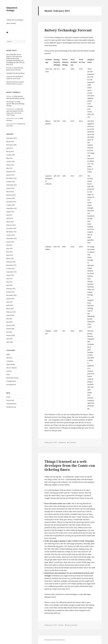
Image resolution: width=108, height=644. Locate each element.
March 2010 (10, 309)
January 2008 (11, 335)
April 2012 (10, 255)
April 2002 (10, 342)
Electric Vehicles (12, 368)
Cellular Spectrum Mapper (15, 20)
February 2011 (11, 289)
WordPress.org (11, 407)
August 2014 (10, 188)
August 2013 (10, 212)
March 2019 (10, 152)
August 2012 (10, 242)
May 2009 (9, 322)
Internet (9, 371)
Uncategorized (11, 385)
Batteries (9, 358)
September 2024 (12, 138)
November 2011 (11, 265)
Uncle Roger (10, 102)
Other (8, 374)
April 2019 (10, 148)
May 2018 (9, 158)
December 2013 (11, 202)
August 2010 (10, 299)
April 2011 (10, 285)
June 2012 (9, 248)
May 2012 (9, 252)
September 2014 (12, 185)
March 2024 (10, 141)
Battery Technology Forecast (68, 30)
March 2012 (10, 258)
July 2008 (9, 332)
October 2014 (11, 182)
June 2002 (9, 339)
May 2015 (9, 168)
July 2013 (9, 215)
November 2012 (11, 232)
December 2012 (11, 228)
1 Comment (72, 443)
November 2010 (11, 295)
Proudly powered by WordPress (55, 640)
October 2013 (11, 205)
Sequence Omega (12, 9)
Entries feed (10, 400)
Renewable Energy (12, 378)
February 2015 (11, 172)
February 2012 (11, 262)
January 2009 (11, 325)
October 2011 (11, 269)
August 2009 (10, 315)
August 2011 (10, 275)
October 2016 (11, 162)
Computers (10, 361)
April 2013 (10, 218)
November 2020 (11, 145)
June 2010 (9, 302)
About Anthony (11, 23)
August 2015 (10, 165)
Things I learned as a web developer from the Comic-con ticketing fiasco (70, 465)
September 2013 (12, 208)
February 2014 (11, 195)
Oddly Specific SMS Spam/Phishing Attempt (15, 104)
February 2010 (11, 312)
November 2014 (11, 178)
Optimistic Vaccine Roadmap (15, 73)
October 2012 (11, 235)
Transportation (11, 381)
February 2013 (11, 225)
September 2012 (12, 238)
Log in (8, 397)
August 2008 (10, 329)
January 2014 (11, 198)
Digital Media (11, 364)
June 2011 (9, 279)
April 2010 (10, 305)
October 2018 (11, 155)
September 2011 (12, 272)
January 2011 (11, 292)
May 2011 (9, 282)
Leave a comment (72, 625)
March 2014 (10, 192)
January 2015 (11, 175)
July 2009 (9, 319)
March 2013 (10, 222)
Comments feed (11, 404)
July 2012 (9, 245)
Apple (8, 354)
